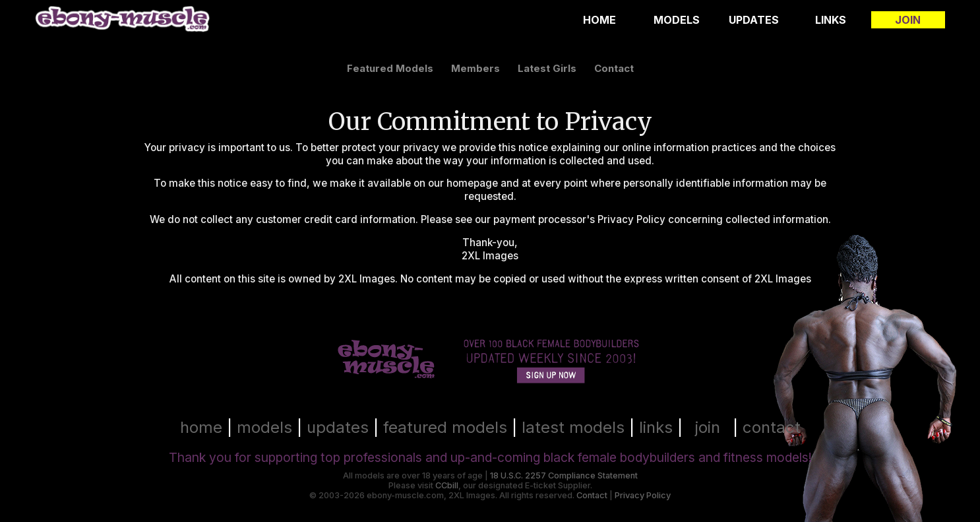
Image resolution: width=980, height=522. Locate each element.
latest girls (547, 68)
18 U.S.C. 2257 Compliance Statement (564, 475)
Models (677, 20)
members (475, 68)
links (656, 427)
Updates (754, 20)
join (708, 427)
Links (831, 20)
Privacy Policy (643, 495)
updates (338, 427)
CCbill (447, 485)
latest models (573, 427)
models (264, 427)
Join (908, 20)
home (201, 427)
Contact (592, 495)
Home (599, 20)
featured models (390, 68)
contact (614, 68)
